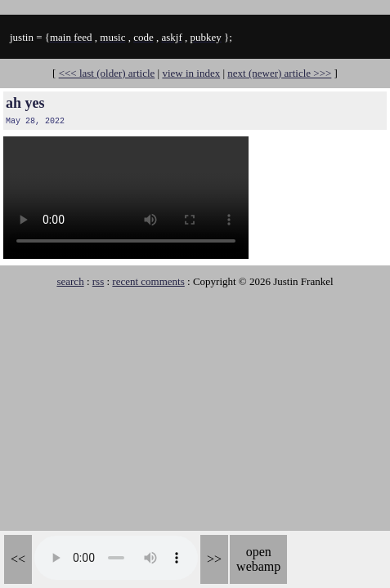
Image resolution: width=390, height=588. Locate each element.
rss (98, 281)
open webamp (258, 559)
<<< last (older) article (107, 73)
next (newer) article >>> (279, 73)
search (70, 281)
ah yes (25, 103)
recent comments (148, 281)
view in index (191, 73)
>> (214, 559)
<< (18, 559)
